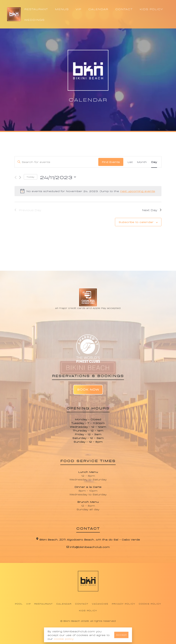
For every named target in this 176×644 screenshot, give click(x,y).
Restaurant (43, 604)
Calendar (64, 604)
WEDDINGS (34, 20)
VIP (79, 9)
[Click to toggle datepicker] (58, 177)
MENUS (62, 9)
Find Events (111, 162)
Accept (121, 634)
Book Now (88, 389)
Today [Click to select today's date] (31, 177)
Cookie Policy (150, 604)
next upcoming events (137, 191)
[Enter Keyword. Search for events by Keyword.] (57, 162)
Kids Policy (88, 610)
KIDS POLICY (151, 9)
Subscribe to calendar (136, 222)
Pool (19, 604)
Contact (82, 604)
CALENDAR (98, 9)
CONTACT (124, 9)
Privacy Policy (123, 604)
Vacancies (100, 604)
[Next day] (20, 177)
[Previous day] (16, 177)
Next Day (152, 210)
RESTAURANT (36, 9)
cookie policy (64, 639)
